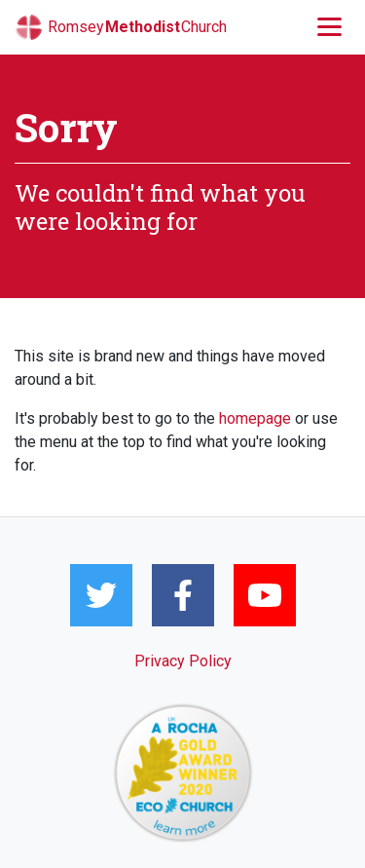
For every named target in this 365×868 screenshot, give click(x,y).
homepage (255, 418)
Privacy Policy (183, 661)
